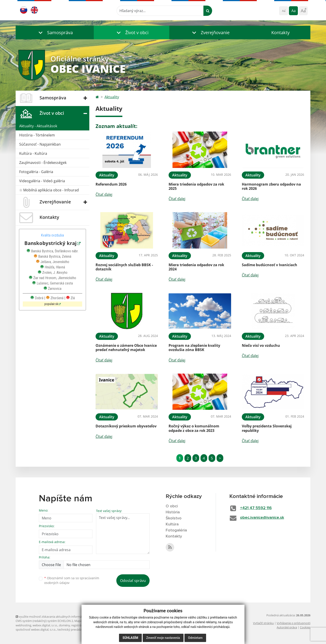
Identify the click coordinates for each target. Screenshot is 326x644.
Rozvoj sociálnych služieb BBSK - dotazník (124, 267)
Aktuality (112, 97)
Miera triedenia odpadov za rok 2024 (196, 267)
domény (64, 625)
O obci (172, 506)
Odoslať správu (133, 581)
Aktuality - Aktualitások (38, 126)
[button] (55, 32)
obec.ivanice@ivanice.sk (262, 518)
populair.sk (51, 304)
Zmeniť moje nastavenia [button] (163, 638)
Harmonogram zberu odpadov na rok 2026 (271, 186)
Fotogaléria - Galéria (36, 172)
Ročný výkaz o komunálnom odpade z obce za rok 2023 (194, 428)
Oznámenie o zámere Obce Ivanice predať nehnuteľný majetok (126, 348)
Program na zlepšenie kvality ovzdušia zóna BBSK (194, 348)
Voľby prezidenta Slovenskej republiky (267, 428)
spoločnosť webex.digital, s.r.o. (36, 629)
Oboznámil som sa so (72, 580)
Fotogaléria (176, 530)
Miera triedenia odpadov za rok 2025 (196, 186)
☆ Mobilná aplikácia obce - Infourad (49, 190)
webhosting (23, 625)
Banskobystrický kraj (50, 243)
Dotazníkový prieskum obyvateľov (126, 426)
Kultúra (172, 524)
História (173, 512)
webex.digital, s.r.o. (45, 625)
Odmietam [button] (195, 638)
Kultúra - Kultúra (33, 153)
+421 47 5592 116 (256, 508)
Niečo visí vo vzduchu (261, 345)
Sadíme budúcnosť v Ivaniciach (270, 265)
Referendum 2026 (111, 184)
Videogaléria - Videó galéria (42, 181)
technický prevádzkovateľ (74, 629)
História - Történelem (37, 135)
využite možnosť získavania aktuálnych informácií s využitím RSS (60, 617)
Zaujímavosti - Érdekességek (43, 163)
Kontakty (280, 32)
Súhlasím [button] (130, 638)
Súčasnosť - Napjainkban (40, 144)
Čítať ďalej (104, 194)
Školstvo (174, 518)
